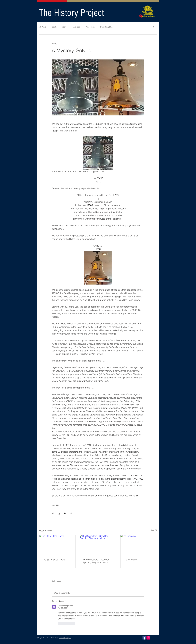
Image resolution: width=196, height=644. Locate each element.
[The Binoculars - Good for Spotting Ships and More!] (98, 545)
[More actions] (143, 44)
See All (154, 530)
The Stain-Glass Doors (54, 560)
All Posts (43, 27)
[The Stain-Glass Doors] (57, 545)
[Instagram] (148, 638)
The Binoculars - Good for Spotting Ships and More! (96, 561)
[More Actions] (143, 607)
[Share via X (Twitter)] (59, 513)
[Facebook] (144, 638)
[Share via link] (71, 513)
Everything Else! (107, 27)
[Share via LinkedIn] (65, 513)
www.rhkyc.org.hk (65, 638)
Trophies (65, 27)
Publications (90, 27)
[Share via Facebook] (53, 513)
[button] (154, 27)
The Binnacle (130, 560)
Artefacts (77, 27)
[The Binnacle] (139, 545)
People (54, 27)
